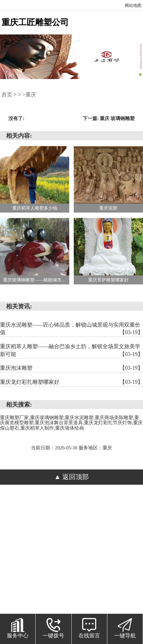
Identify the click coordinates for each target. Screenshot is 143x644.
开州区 (122, 550)
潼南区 (87, 550)
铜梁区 (70, 550)
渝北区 (70, 541)
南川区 (34, 550)
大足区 (52, 541)
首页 (7, 95)
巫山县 (133, 559)
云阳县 (99, 559)
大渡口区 (55, 532)
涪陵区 (17, 532)
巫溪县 (72, 568)
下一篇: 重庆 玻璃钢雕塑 (109, 118)
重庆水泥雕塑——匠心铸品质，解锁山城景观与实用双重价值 (71, 329)
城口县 (34, 559)
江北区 (76, 532)
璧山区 (52, 550)
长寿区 (104, 541)
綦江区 (34, 541)
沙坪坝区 (96, 532)
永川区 (17, 550)
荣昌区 (104, 550)
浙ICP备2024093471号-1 (82, 514)
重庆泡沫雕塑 (71, 368)
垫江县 (70, 559)
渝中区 (35, 532)
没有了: (16, 118)
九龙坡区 (119, 532)
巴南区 (87, 541)
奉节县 (117, 559)
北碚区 (17, 541)
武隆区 (17, 559)
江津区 (122, 541)
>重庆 (29, 95)
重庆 (125, 523)
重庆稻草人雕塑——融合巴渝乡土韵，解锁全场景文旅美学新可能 (71, 351)
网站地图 (133, 6)
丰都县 (52, 559)
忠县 (84, 559)
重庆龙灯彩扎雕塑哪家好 (71, 382)
